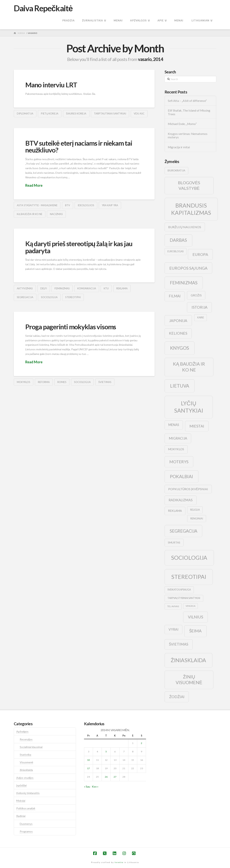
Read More (34, 185)
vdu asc (139, 114)
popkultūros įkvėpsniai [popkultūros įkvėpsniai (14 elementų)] (188, 489)
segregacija (25, 297)
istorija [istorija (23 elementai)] (199, 307)
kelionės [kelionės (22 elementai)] (178, 333)
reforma (44, 382)
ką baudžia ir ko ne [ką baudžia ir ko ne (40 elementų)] (189, 367)
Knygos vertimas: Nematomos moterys (188, 136)
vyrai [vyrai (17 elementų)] (173, 629)
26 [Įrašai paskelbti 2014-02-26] (106, 777)
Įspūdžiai (21, 785)
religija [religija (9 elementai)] (195, 510)
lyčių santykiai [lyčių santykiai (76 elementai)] (189, 407)
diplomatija (25, 114)
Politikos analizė (26, 808)
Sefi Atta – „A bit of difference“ (187, 101)
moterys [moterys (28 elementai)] (179, 462)
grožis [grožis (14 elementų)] (196, 295)
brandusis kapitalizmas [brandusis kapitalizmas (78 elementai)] (191, 209)
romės (62, 382)
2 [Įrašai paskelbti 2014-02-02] (142, 743)
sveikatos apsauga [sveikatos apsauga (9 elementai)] (179, 590)
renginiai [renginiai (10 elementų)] (197, 518)
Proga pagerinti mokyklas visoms (71, 327)
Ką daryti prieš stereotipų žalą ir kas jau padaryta (79, 247)
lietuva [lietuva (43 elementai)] (180, 386)
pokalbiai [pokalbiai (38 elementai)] (181, 476)
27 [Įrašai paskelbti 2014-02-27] (115, 777)
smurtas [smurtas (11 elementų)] (174, 542)
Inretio (119, 862)
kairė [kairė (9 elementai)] (201, 318)
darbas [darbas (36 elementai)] (178, 240)
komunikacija (87, 288)
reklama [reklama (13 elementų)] (175, 511)
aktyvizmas (25, 288)
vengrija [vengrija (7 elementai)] (190, 606)
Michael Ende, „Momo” (182, 124)
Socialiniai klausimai (31, 747)
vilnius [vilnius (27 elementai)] (196, 617)
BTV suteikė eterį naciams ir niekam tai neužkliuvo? (79, 146)
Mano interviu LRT (51, 85)
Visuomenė (27, 762)
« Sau (87, 786)
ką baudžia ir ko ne (30, 214)
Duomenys (26, 824)
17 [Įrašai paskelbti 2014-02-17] (88, 768)
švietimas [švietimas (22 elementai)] (179, 644)
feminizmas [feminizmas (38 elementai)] (184, 283)
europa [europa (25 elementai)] (200, 254)
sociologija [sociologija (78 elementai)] (189, 558)
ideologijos (86, 205)
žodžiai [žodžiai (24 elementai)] (177, 697)
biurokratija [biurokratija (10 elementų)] (176, 170)
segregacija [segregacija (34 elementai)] (184, 531)
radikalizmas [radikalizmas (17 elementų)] (181, 500)
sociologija (49, 297)
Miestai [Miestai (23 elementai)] (197, 426)
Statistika (25, 755)
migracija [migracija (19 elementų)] (178, 438)
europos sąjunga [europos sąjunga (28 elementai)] (188, 268)
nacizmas (56, 214)
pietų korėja (50, 114)
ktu (106, 288)
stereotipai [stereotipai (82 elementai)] (189, 577)
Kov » (95, 786)
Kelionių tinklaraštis (28, 793)
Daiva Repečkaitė (43, 8)
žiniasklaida (26, 770)
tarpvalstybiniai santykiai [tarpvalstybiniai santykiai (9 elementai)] (184, 598)
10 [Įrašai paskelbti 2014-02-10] (88, 760)
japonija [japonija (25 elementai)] (178, 320)
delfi (44, 288)
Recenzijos (26, 739)
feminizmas (62, 288)
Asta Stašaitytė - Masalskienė (37, 205)
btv (68, 205)
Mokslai (21, 801)
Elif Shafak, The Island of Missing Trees (189, 112)
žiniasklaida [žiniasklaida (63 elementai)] (188, 660)
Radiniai (21, 816)
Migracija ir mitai (179, 147)
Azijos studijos (25, 778)
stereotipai (73, 297)
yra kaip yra (110, 205)
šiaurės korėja (76, 114)
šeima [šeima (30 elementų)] (195, 631)
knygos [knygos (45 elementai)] (180, 348)
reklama (122, 288)
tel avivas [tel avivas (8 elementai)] (173, 606)
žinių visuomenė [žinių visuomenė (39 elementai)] (189, 680)
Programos (26, 831)
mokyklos (24, 382)
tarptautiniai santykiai (110, 114)
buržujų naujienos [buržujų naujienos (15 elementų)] (185, 227)
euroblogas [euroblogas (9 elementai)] (175, 251)
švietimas (105, 382)
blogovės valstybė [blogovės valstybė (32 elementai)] (189, 185)
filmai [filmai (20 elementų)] (175, 296)
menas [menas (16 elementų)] (174, 425)
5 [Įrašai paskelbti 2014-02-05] (106, 752)
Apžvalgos (22, 731)
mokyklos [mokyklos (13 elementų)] (176, 449)
